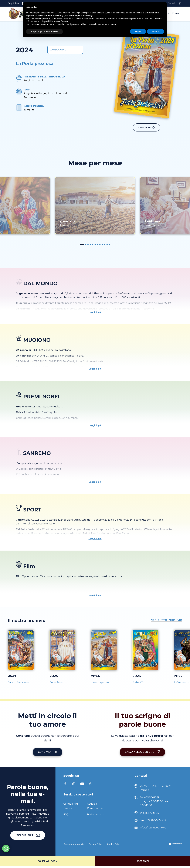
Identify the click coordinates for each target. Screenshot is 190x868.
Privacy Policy (96, 844)
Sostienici (143, 861)
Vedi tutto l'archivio (167, 620)
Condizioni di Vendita (74, 844)
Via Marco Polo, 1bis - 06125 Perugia (156, 788)
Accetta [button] (156, 31)
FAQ (66, 814)
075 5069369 (152, 797)
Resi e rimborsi (96, 814)
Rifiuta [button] (138, 31)
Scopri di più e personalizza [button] (44, 31)
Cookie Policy (114, 844)
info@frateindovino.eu (153, 828)
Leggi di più (95, 312)
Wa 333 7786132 (150, 813)
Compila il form (47, 861)
